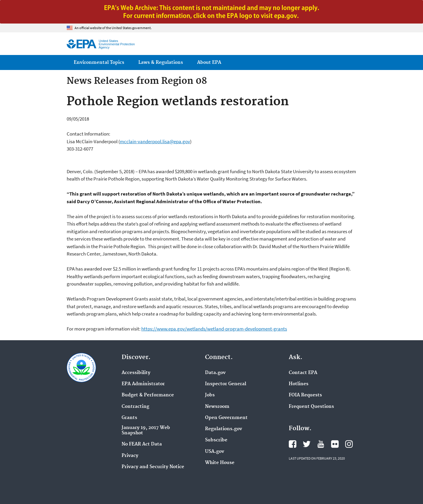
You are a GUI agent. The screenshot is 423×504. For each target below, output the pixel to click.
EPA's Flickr (335, 444)
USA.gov (215, 452)
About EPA (209, 62)
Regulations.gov (224, 429)
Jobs (210, 395)
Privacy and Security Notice (153, 467)
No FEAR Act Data (142, 444)
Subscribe (216, 440)
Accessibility (136, 373)
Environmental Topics (99, 62)
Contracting (135, 407)
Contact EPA (303, 373)
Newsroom (217, 407)
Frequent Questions (311, 407)
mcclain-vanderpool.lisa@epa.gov (155, 141)
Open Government (226, 418)
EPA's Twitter (307, 444)
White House (220, 463)
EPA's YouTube (321, 444)
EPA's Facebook (293, 444)
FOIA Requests (305, 395)
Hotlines (299, 384)
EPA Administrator (143, 384)
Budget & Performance (148, 395)
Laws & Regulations (161, 62)
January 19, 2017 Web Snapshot (146, 430)
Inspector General (226, 384)
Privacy (130, 456)
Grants (129, 418)
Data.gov (215, 373)
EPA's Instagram (349, 444)
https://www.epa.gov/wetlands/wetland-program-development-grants (214, 329)
